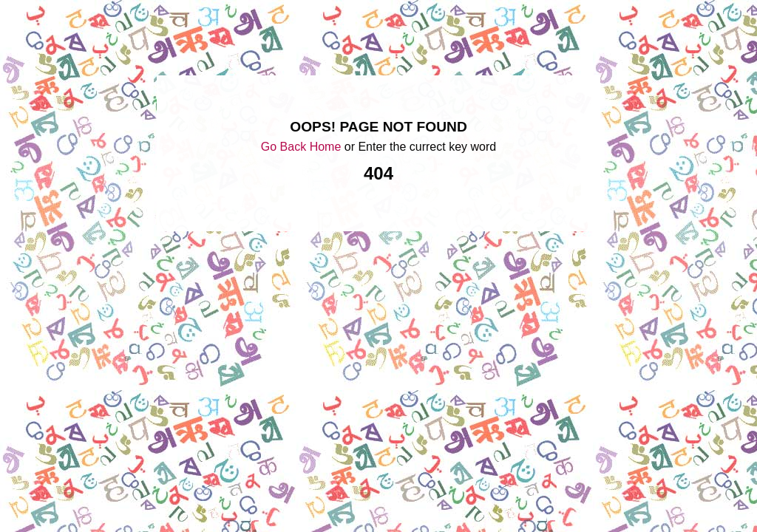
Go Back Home (301, 147)
